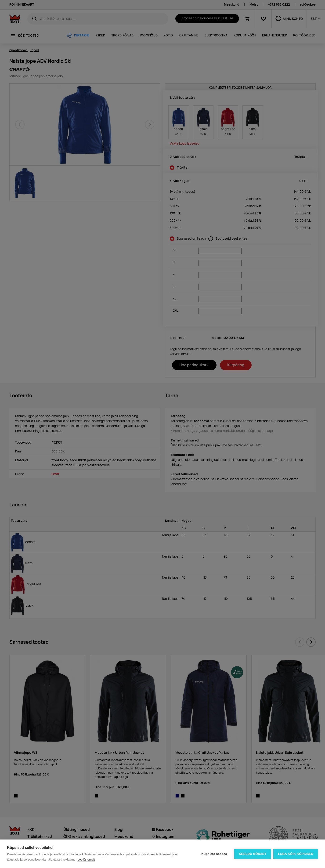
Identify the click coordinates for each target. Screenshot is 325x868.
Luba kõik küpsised (296, 854)
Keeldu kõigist (253, 854)
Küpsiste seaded (214, 854)
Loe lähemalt (86, 859)
